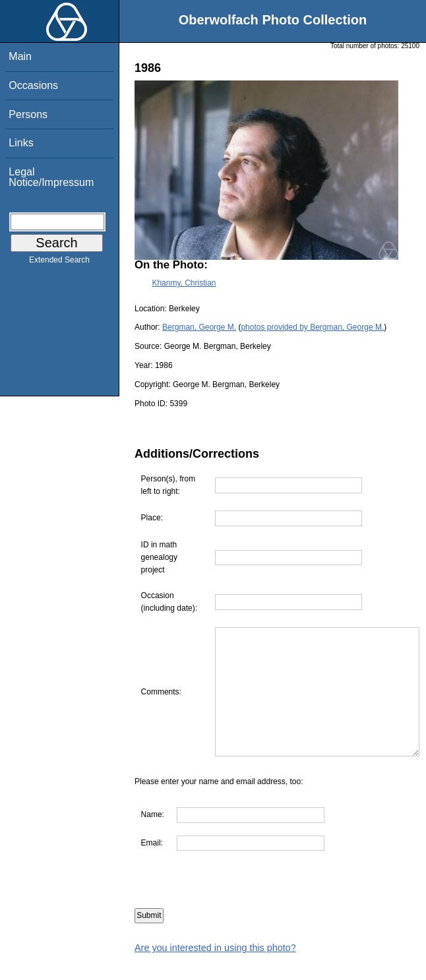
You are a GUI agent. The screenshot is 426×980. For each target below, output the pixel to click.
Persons (28, 114)
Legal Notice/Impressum (51, 177)
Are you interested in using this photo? (215, 973)
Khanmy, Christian (184, 283)
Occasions (33, 85)
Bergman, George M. (199, 327)
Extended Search (59, 262)
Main (20, 56)
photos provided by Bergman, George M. (312, 327)
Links (21, 143)
